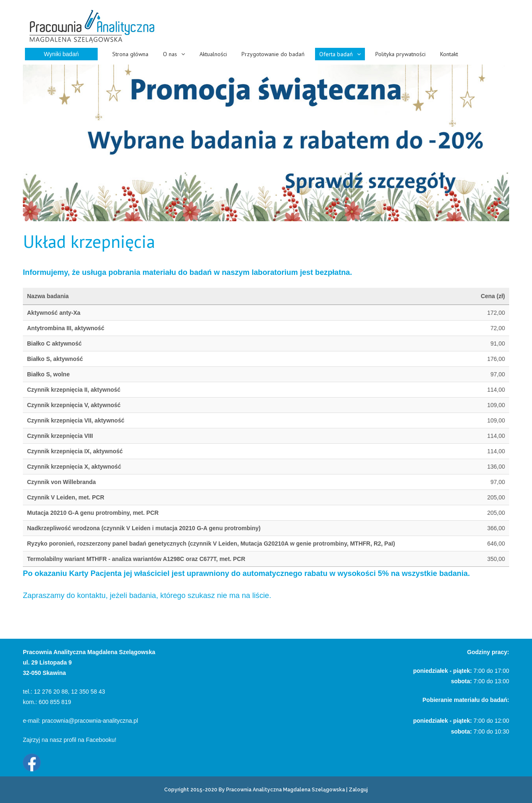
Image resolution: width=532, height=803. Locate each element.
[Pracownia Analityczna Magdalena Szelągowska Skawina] (109, 27)
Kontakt (449, 54)
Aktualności (213, 54)
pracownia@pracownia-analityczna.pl (90, 721)
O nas (170, 54)
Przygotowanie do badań (273, 54)
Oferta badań (336, 54)
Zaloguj (358, 790)
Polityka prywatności (400, 54)
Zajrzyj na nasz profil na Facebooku (69, 740)
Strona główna (130, 54)
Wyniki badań (62, 54)
